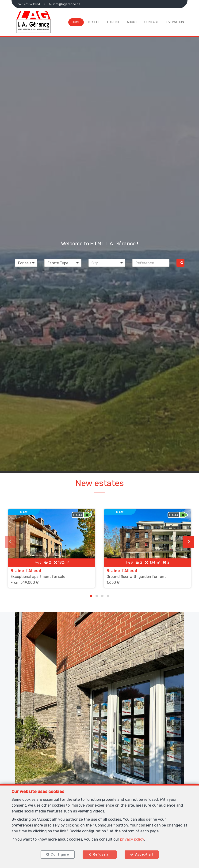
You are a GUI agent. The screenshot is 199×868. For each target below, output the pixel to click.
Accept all (144, 855)
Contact (152, 22)
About (132, 22)
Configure (60, 855)
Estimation (175, 22)
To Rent (113, 22)
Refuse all (102, 855)
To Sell (93, 22)
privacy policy (132, 839)
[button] (107, 263)
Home (76, 22)
